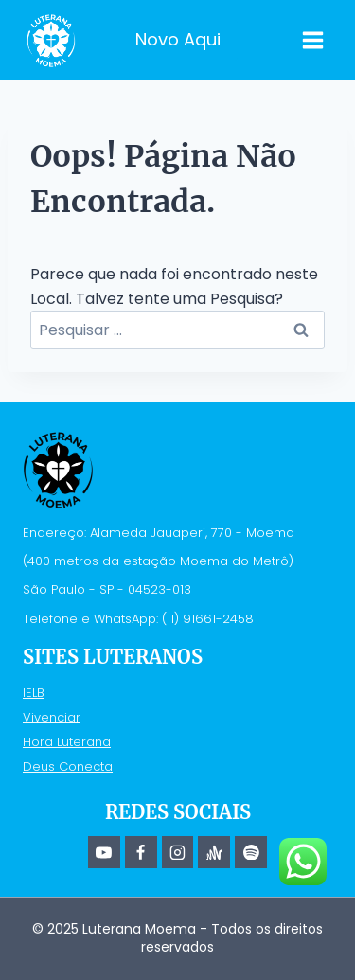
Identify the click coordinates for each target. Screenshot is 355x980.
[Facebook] (141, 852)
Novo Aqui (178, 39)
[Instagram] (178, 852)
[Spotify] (251, 852)
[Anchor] (214, 852)
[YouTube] (104, 852)
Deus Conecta (68, 766)
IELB (34, 693)
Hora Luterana (67, 742)
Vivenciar (52, 717)
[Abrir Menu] (312, 40)
